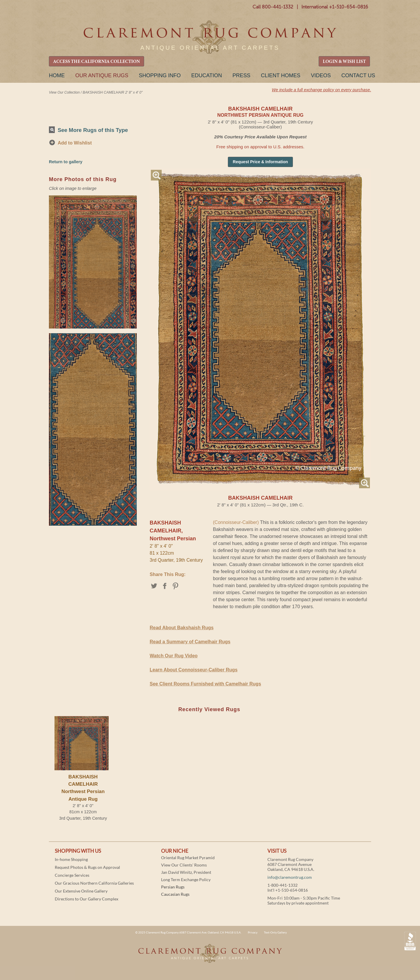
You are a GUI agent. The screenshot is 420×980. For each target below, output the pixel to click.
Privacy (253, 932)
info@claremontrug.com (290, 877)
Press (241, 75)
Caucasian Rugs (175, 894)
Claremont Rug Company (210, 37)
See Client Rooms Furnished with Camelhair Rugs (205, 684)
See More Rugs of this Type (93, 130)
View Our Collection (64, 92)
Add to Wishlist (75, 143)
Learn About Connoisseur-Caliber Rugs (194, 670)
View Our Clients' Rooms (184, 865)
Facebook (165, 586)
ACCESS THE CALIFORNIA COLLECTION (97, 62)
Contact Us (358, 75)
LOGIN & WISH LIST (344, 62)
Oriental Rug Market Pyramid (188, 858)
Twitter (154, 586)
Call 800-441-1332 (273, 7)
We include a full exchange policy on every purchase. (321, 90)
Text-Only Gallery (275, 932)
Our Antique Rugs (102, 75)
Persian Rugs (173, 887)
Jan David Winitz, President (186, 872)
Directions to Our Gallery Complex (87, 899)
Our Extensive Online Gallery (81, 891)
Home (57, 75)
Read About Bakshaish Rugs (182, 628)
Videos (321, 75)
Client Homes (281, 75)
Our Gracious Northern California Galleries (94, 883)
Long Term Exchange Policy (186, 880)
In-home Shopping (71, 859)
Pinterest (176, 586)
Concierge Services (72, 875)
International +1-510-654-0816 (335, 7)
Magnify (156, 175)
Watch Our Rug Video (174, 656)
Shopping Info (160, 75)
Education (207, 75)
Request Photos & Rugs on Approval (87, 867)
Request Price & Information (260, 162)
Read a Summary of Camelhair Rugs (190, 642)
